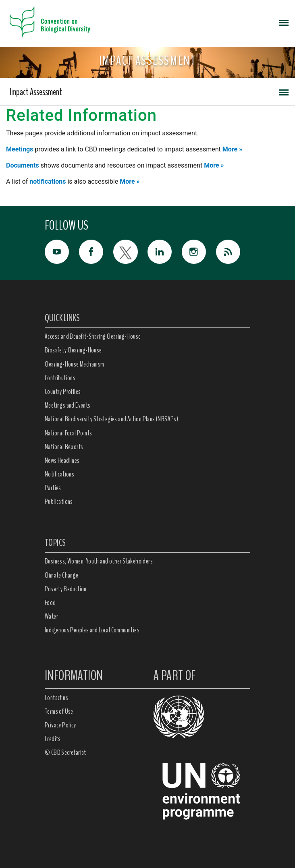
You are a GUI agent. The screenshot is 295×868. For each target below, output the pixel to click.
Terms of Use (59, 711)
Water (51, 616)
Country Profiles (63, 392)
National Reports (64, 447)
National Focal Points (68, 433)
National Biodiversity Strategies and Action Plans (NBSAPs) (111, 419)
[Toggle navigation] (284, 22)
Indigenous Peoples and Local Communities (92, 630)
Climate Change (62, 575)
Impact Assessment (36, 92)
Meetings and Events (68, 405)
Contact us (56, 698)
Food (50, 603)
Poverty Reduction (66, 589)
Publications (59, 501)
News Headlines (62, 460)
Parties (53, 488)
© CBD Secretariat (65, 752)
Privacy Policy (60, 725)
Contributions (60, 378)
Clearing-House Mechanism (75, 364)
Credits (53, 739)
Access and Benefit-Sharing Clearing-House (93, 336)
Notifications (59, 474)
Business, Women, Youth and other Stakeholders (99, 561)
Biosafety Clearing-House (73, 350)
